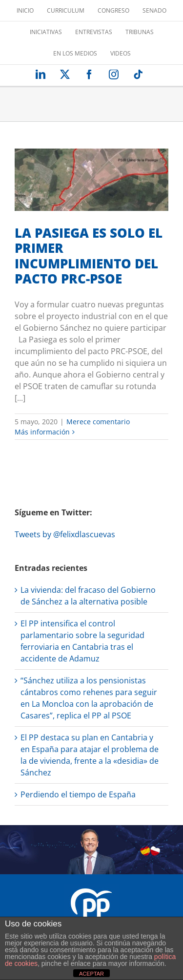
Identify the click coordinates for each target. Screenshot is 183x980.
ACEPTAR (91, 974)
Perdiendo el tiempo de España (78, 794)
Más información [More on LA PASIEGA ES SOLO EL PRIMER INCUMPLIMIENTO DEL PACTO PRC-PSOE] (42, 432)
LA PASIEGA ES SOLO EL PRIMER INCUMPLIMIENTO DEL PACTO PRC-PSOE (89, 256)
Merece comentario (98, 422)
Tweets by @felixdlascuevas (65, 534)
